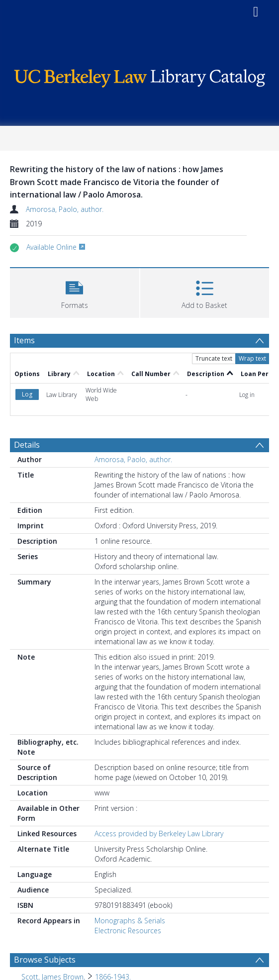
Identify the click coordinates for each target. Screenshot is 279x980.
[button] (75, 292)
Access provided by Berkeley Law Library (159, 833)
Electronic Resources (128, 931)
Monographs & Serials (130, 921)
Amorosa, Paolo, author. (65, 209)
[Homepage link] (139, 76)
